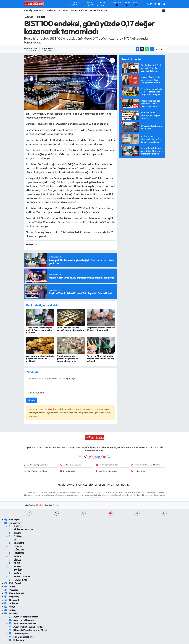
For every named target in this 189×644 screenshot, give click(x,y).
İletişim (10, 610)
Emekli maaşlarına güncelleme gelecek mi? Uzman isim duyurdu (68, 359)
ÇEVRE (15, 533)
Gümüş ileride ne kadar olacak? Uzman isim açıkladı (70, 329)
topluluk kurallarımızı (51, 409)
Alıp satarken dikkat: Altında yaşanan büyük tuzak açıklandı (40, 359)
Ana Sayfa (12, 520)
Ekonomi (41, 17)
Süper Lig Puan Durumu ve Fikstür (28, 630)
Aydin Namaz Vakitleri (107, 465)
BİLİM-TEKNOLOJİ (21, 530)
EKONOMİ (40, 11)
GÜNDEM (16, 550)
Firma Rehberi (14, 593)
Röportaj (12, 597)
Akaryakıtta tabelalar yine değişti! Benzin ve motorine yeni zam (39, 330)
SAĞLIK (83, 11)
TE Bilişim (40, 505)
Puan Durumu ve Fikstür (36, 471)
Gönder (32, 400)
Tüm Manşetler (68, 471)
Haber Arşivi (138, 471)
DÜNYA (15, 536)
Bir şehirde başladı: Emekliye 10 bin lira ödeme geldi (101, 329)
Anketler (11, 603)
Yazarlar (11, 590)
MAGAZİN (16, 553)
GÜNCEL (52, 11)
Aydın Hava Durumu (70, 465)
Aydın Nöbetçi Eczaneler (36, 465)
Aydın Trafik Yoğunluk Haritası (146, 465)
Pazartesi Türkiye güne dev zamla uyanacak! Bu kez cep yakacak (101, 359)
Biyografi (12, 600)
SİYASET (64, 11)
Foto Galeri (13, 583)
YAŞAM (15, 573)
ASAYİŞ (28, 11)
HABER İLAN (18, 580)
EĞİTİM (15, 540)
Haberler (29, 17)
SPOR (74, 11)
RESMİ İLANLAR (98, 11)
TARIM (15, 566)
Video (10, 587)
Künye (10, 607)
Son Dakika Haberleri (106, 471)
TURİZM (16, 570)
